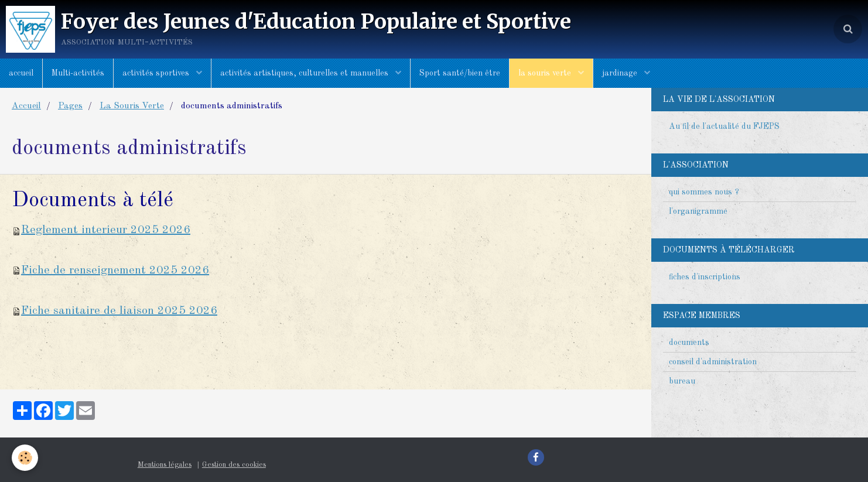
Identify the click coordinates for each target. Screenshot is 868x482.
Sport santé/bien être (460, 73)
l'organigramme (698, 211)
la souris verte (546, 73)
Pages (70, 106)
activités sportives (157, 73)
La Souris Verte (132, 106)
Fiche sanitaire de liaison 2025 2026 (119, 311)
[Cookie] (25, 458)
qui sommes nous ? (704, 192)
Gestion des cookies (234, 465)
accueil (21, 73)
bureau (682, 381)
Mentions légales (165, 465)
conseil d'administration (713, 362)
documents (689, 343)
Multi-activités (78, 73)
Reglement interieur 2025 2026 (106, 230)
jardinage (621, 73)
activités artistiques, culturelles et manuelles (305, 73)
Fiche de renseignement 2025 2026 (115, 271)
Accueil (26, 106)
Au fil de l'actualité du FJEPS (724, 127)
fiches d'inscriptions (705, 277)
